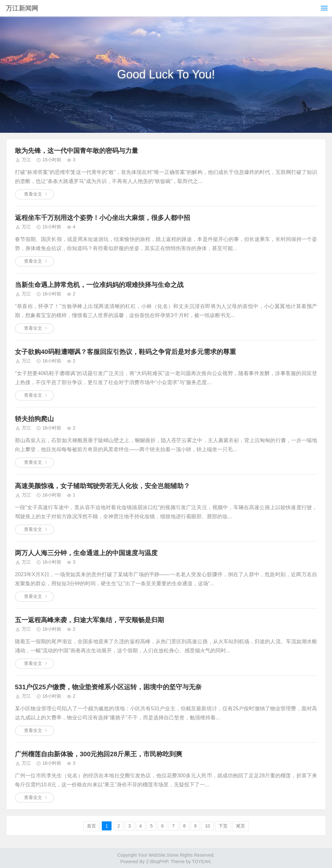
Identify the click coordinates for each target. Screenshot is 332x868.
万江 (26, 160)
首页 (91, 826)
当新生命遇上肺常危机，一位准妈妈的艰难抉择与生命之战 (99, 285)
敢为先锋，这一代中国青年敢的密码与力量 (77, 151)
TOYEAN (201, 862)
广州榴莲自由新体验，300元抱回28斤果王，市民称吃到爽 (99, 754)
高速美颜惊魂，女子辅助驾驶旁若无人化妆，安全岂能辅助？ (102, 486)
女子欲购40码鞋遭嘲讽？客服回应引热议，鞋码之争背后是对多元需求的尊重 (125, 352)
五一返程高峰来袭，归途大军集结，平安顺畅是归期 (89, 620)
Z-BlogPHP (157, 862)
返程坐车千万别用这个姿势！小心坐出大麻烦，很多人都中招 (102, 218)
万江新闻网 (22, 8)
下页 (223, 826)
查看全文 (33, 194)
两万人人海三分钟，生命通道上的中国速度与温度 (86, 553)
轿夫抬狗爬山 (34, 419)
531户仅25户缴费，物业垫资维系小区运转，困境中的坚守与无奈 (108, 687)
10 (207, 826)
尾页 (241, 826)
